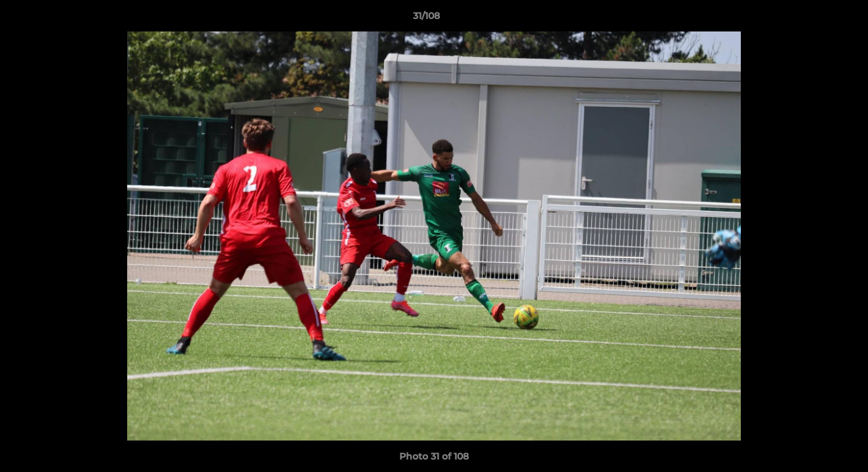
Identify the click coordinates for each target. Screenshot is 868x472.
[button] (813, 19)
